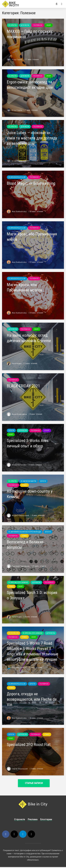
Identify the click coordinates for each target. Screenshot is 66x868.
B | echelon (14, 633)
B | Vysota (13, 25)
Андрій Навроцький (18, 515)
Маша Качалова (17, 465)
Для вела (25, 25)
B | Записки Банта (28, 481)
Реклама (33, 820)
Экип (49, 25)
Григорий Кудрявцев (18, 566)
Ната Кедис (15, 363)
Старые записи (34, 783)
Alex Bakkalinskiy (17, 211)
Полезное (38, 25)
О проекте (20, 820)
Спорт (47, 431)
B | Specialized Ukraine (18, 582)
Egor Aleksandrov (17, 667)
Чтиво (24, 485)
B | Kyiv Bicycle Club (17, 177)
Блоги (11, 431)
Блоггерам (46, 820)
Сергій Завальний (17, 769)
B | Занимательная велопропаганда (25, 532)
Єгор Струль (15, 60)
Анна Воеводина (17, 414)
